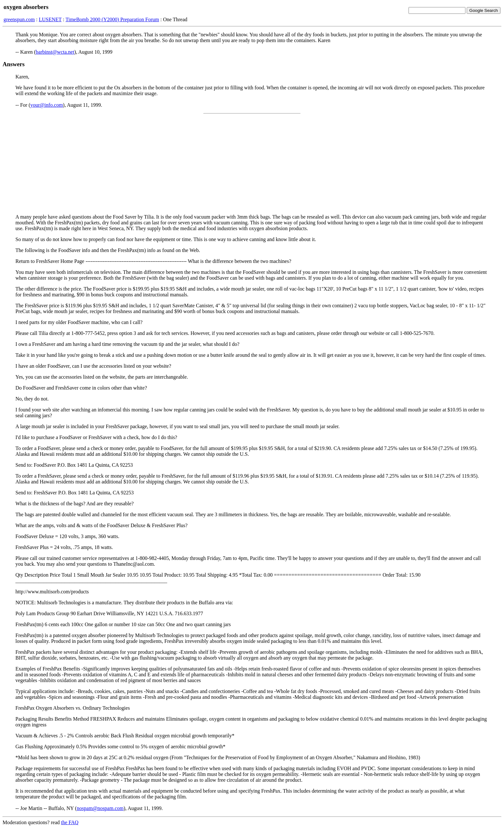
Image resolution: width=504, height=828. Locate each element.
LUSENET (50, 19)
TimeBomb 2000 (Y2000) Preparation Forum (112, 19)
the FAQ (70, 822)
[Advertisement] (252, 164)
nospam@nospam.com (100, 808)
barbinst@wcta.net (55, 52)
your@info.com (46, 105)
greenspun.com (19, 19)
